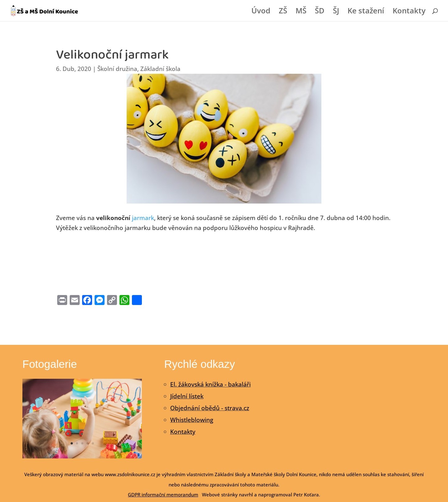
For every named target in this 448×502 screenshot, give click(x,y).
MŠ (301, 12)
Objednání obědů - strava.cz (210, 408)
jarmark (143, 218)
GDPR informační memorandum (163, 495)
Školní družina (117, 69)
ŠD (320, 12)
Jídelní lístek (187, 396)
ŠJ (336, 12)
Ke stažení (366, 12)
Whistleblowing (192, 420)
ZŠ (283, 12)
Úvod (261, 12)
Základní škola (160, 69)
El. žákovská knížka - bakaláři (210, 384)
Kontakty (409, 12)
